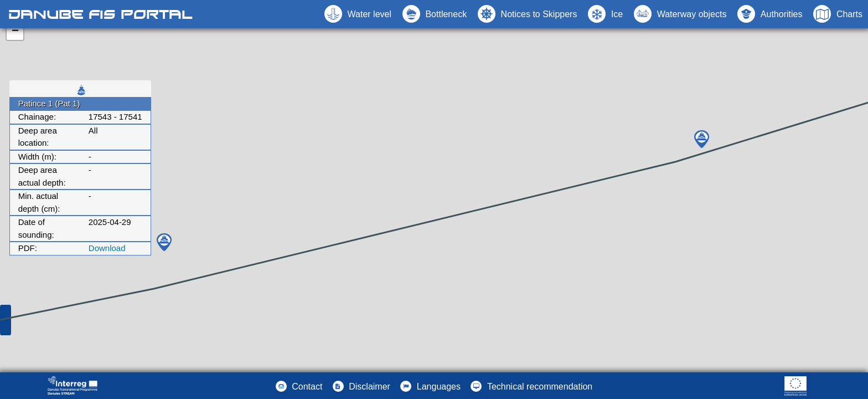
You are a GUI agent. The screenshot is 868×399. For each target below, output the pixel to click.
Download (107, 248)
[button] (680, 14)
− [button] (15, 32)
